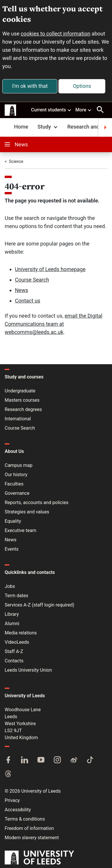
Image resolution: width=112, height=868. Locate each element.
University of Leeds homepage (50, 269)
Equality (13, 521)
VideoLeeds (17, 642)
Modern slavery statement (32, 838)
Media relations (21, 633)
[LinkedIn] (25, 760)
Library (12, 614)
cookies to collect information (56, 34)
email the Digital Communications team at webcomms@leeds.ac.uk (54, 324)
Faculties (14, 484)
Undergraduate (20, 391)
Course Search (32, 280)
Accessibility (18, 810)
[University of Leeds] (39, 858)
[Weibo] (74, 760)
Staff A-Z (14, 651)
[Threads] (8, 774)
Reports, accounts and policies (37, 503)
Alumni (12, 624)
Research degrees (23, 409)
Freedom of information (29, 828)
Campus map (19, 465)
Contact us (28, 301)
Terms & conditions (25, 819)
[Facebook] (8, 760)
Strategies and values (27, 512)
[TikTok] (90, 760)
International (18, 419)
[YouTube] (41, 760)
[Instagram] (57, 760)
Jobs (10, 586)
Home (21, 127)
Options (82, 86)
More (84, 110)
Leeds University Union (28, 670)
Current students (51, 110)
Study (48, 127)
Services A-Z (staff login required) (39, 605)
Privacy (12, 800)
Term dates (16, 596)
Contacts (14, 661)
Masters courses (22, 400)
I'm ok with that (30, 86)
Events (12, 549)
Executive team (20, 530)
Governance (17, 493)
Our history (16, 475)
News (16, 144)
